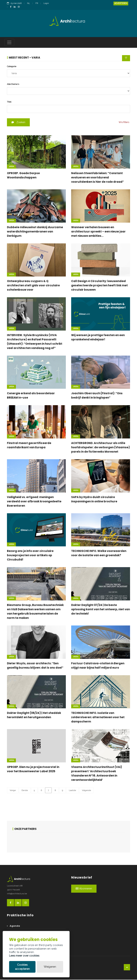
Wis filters (124, 123)
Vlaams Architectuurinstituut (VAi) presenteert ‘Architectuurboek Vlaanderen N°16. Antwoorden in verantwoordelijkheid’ (97, 774)
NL (29, 3)
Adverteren (121, 3)
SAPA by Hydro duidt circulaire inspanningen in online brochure (94, 500)
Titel (9, 102)
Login (46, 3)
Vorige (13, 791)
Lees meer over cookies (24, 956)
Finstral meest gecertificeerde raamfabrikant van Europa (29, 446)
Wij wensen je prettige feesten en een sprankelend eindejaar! (98, 338)
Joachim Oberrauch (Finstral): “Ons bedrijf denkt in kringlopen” (97, 396)
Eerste (25, 791)
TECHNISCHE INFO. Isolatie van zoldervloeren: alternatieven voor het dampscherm (98, 718)
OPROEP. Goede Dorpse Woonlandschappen (23, 176)
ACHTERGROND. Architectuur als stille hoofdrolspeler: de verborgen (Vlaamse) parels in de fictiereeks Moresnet (101, 448)
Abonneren (84, 889)
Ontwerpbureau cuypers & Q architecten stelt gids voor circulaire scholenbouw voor (33, 286)
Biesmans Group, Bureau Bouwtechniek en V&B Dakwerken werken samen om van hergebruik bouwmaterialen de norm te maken (35, 612)
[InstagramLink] (20, 7)
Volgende (86, 791)
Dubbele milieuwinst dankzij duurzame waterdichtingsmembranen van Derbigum (35, 232)
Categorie (12, 67)
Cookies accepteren (22, 967)
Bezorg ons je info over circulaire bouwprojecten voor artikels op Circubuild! (30, 556)
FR (37, 3)
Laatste (72, 791)
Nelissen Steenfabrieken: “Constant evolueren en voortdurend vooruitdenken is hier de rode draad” (97, 178)
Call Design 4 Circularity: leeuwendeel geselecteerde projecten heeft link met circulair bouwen (99, 286)
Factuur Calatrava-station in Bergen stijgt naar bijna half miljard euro (98, 666)
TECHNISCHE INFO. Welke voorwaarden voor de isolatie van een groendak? (99, 554)
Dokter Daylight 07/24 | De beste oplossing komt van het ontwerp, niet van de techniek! (101, 610)
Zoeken (18, 123)
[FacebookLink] (12, 7)
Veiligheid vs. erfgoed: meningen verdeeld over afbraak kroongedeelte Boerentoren (34, 502)
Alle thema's (13, 84)
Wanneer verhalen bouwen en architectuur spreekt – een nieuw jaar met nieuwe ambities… (98, 232)
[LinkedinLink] (16, 7)
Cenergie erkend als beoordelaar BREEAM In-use (31, 396)
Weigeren (50, 967)
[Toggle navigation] (9, 43)
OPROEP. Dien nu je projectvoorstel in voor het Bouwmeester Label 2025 (33, 769)
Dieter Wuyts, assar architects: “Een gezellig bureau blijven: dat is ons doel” (35, 666)
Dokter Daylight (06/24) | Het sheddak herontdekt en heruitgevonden (34, 716)
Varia (11, 167)
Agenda (15, 926)
